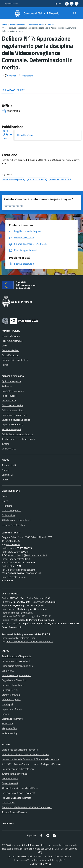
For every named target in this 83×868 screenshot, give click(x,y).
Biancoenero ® (21, 860)
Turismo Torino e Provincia (15, 774)
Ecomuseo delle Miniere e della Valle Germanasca (27, 807)
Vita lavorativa (9, 449)
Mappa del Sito (9, 728)
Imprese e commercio (12, 425)
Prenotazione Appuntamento (16, 675)
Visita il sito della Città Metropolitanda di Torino (25, 754)
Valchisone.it (8, 803)
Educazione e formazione (14, 415)
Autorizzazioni (9, 400)
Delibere (51, 25)
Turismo (6, 444)
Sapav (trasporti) (10, 783)
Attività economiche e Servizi (16, 520)
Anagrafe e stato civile (13, 391)
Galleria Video (9, 515)
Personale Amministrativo (15, 360)
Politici (5, 365)
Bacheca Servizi (10, 690)
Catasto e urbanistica (12, 405)
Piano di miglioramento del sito (17, 666)
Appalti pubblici (9, 396)
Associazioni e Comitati (13, 525)
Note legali (7, 704)
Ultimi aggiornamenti (12, 719)
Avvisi (5, 480)
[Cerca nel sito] (75, 13)
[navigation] (6, 13)
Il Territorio (7, 506)
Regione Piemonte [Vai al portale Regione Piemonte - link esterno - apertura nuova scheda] (11, 4)
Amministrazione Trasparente (16, 656)
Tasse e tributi (9, 465)
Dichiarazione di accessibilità (16, 661)
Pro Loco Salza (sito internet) (16, 798)
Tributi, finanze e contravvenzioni (18, 439)
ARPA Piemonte (10, 778)
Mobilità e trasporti (11, 429)
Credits (5, 714)
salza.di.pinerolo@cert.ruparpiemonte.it (28, 555)
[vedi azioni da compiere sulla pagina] (25, 76)
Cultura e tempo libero (13, 410)
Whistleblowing (10, 733)
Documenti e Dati (36, 25)
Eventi (5, 496)
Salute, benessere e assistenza (17, 434)
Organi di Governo (11, 336)
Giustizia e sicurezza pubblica (16, 420)
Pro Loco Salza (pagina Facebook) (18, 793)
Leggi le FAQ (8, 671)
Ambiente (7, 386)
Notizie (5, 470)
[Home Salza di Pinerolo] (35, 13)
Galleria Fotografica (11, 510)
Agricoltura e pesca (11, 381)
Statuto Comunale (11, 695)
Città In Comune (69, 849)
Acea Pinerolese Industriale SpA (18, 769)
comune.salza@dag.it (19, 559)
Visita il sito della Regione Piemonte (20, 750)
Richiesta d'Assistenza (13, 685)
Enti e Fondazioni (10, 355)
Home (4, 25)
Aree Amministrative (12, 341)
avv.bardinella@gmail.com (22, 638)
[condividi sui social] (9, 76)
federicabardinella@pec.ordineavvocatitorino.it (30, 641)
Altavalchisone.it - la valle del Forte (20, 788)
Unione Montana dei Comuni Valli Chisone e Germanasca (30, 759)
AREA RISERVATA (40, 864)
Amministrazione (18, 25)
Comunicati (7, 475)
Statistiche (7, 723)
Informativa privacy (11, 699)
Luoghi (5, 501)
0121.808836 (13, 541)
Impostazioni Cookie (12, 709)
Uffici (4, 346)
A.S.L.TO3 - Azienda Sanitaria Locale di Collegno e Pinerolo (31, 764)
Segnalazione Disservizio (14, 680)
